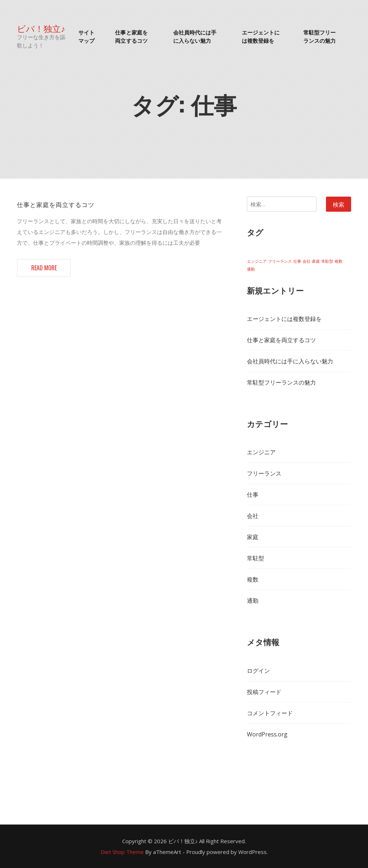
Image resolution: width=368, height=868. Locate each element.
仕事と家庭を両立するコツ (131, 36)
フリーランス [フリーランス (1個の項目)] (280, 261)
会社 (253, 516)
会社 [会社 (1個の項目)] (307, 261)
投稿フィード (264, 692)
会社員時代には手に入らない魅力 (195, 36)
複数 (253, 579)
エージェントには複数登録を (261, 36)
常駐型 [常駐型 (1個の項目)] (327, 261)
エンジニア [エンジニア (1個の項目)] (257, 261)
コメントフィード (270, 713)
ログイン (258, 671)
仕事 (253, 495)
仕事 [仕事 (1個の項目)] (297, 261)
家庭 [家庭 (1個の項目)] (316, 261)
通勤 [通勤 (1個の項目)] (251, 269)
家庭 (253, 537)
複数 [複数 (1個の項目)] (339, 261)
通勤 (253, 601)
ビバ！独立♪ (41, 28)
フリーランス (264, 473)
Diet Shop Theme (122, 852)
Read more (44, 268)
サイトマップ (86, 36)
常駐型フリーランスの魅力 (320, 36)
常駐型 (256, 558)
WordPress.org (267, 734)
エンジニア (261, 452)
